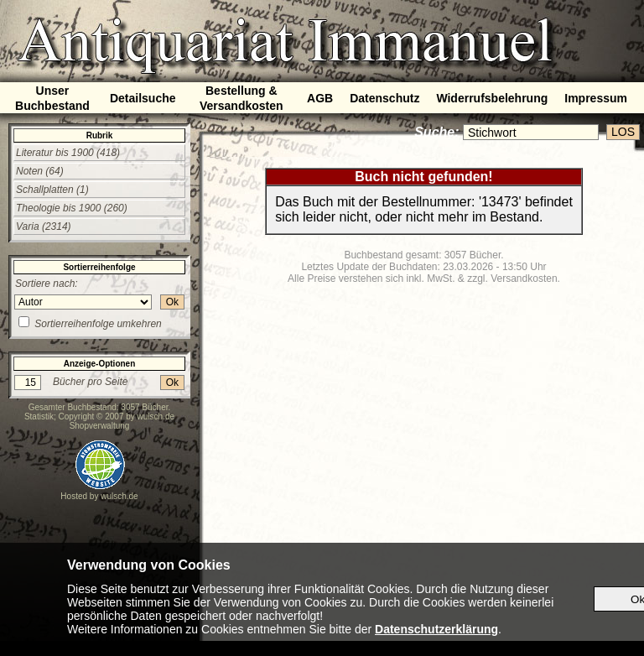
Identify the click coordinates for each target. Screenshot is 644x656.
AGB (320, 98)
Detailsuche (143, 98)
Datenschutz (384, 98)
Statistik (39, 417)
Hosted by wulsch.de (99, 496)
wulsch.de (156, 417)
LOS (623, 132)
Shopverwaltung (100, 426)
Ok (172, 302)
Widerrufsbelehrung (492, 98)
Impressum (596, 98)
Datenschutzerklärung (436, 629)
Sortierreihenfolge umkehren (98, 324)
